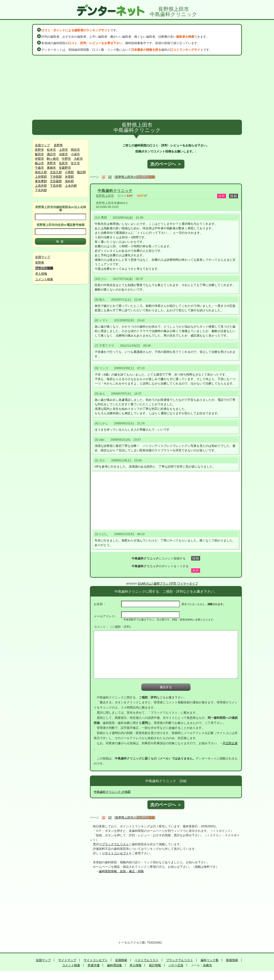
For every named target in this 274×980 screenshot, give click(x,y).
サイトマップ (67, 960)
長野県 (58, 145)
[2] (110, 177)
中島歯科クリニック (115, 191)
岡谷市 (75, 150)
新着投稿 (232, 960)
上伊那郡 (41, 177)
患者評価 (94, 965)
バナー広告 (176, 965)
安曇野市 (65, 168)
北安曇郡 (56, 181)
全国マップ (42, 145)
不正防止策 (230, 743)
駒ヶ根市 (53, 159)
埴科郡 (69, 181)
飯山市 (39, 163)
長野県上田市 (105, 196)
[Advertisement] (137, 88)
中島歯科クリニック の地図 (112, 792)
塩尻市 (63, 163)
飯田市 (39, 154)
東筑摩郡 (41, 181)
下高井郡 (56, 186)
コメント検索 (44, 279)
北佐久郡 (56, 172)
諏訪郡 (81, 172)
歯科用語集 (115, 965)
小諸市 (75, 154)
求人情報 (41, 274)
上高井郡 (41, 186)
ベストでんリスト (147, 960)
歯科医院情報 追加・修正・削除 (121, 871)
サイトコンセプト (117, 853)
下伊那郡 (56, 177)
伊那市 (39, 159)
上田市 (63, 150)
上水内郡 (71, 186)
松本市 (51, 150)
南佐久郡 (41, 172)
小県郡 (69, 172)
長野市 (39, 150)
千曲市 (39, 168)
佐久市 (75, 163)
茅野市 (51, 163)
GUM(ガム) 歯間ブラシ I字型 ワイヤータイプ (168, 583)
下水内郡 (41, 190)
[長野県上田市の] (135, 177)
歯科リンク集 (210, 960)
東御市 (51, 168)
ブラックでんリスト (115, 844)
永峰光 (207, 965)
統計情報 (155, 965)
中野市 (66, 159)
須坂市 (63, 154)
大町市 (78, 159)
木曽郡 (69, 177)
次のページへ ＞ (166, 164)
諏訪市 (51, 154)
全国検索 (121, 960)
